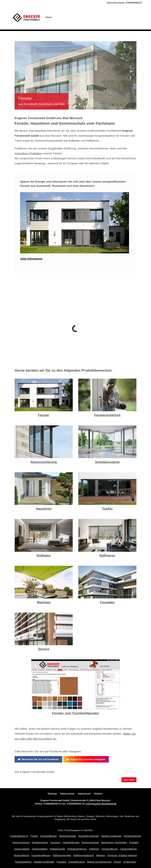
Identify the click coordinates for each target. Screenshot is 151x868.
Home (49, 17)
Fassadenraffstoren (41, 855)
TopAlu (107, 509)
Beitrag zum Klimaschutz (99, 862)
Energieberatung (77, 862)
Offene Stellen (84, 17)
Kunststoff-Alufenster (89, 836)
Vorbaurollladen (22, 849)
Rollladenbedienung (77, 849)
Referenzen (99, 17)
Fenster (44, 415)
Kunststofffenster (49, 836)
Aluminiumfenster (68, 836)
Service (44, 649)
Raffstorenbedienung (84, 855)
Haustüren (44, 509)
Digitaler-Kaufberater (111, 836)
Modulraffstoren (22, 855)
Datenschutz (67, 794)
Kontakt (123, 17)
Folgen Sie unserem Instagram (86, 759)
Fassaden (107, 602)
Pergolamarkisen (23, 862)
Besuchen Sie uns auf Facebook (38, 759)
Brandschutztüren (90, 843)
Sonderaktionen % (19, 836)
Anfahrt (98, 794)
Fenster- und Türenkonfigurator (76, 713)
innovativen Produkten (28, 153)
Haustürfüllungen (71, 843)
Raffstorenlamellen (62, 855)
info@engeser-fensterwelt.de (101, 804)
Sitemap (52, 794)
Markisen (44, 602)
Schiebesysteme (107, 462)
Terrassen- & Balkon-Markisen (122, 855)
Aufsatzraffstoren (128, 849)
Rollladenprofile (58, 849)
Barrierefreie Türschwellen (114, 843)
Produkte (70, 17)
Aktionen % (135, 17)
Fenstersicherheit (107, 415)
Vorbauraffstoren (110, 849)
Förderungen (130, 862)
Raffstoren (107, 556)
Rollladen (44, 556)
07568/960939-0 (134, 3)
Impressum (84, 794)
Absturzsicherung (44, 462)
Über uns (58, 17)
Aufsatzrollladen (40, 849)
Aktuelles (112, 17)
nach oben (129, 780)
